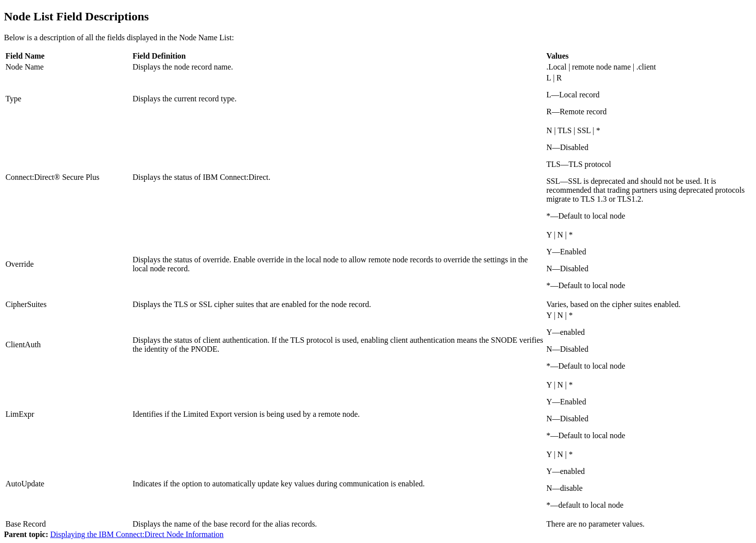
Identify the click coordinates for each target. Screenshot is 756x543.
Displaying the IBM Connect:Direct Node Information (137, 534)
